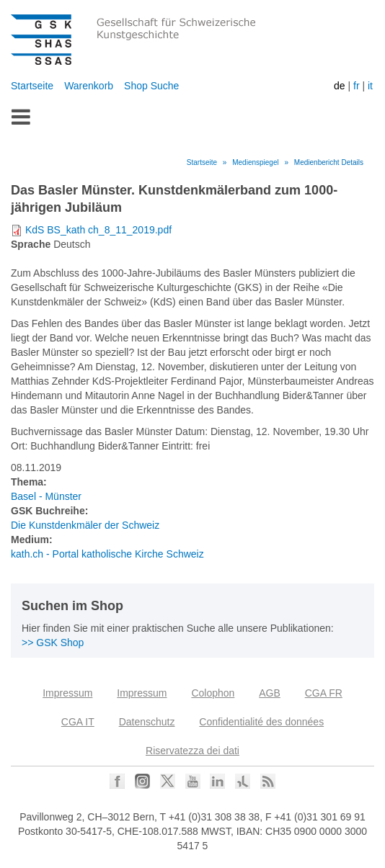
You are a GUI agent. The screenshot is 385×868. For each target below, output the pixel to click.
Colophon (213, 693)
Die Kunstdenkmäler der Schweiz (85, 525)
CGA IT (78, 722)
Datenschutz (147, 722)
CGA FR (324, 693)
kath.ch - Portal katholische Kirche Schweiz (107, 554)
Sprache (31, 244)
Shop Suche (151, 86)
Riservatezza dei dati (192, 751)
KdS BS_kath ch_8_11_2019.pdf (98, 230)
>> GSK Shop (53, 643)
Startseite (32, 86)
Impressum (67, 693)
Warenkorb (89, 86)
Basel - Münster (46, 496)
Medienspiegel (256, 162)
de (340, 86)
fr (357, 86)
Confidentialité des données (261, 722)
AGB (270, 693)
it (370, 86)
